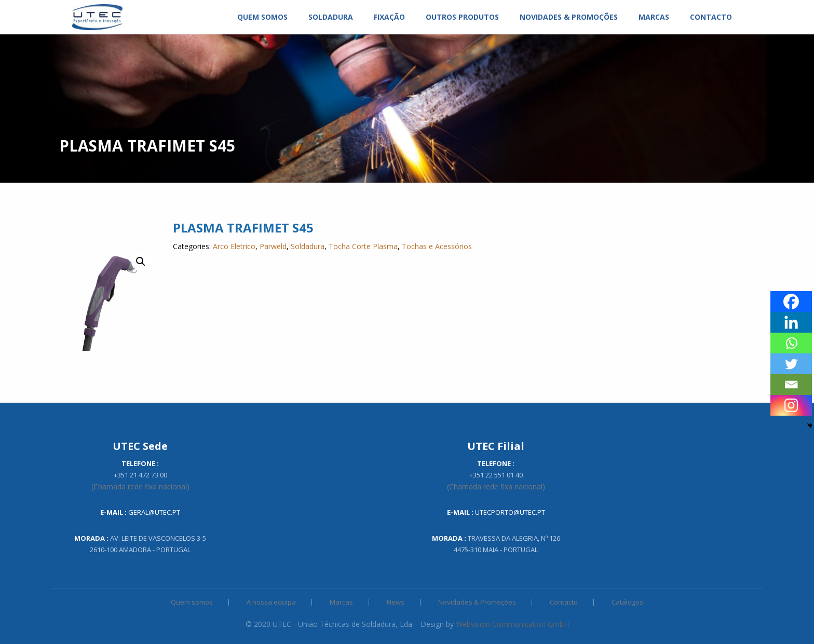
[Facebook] (791, 302)
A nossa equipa (271, 602)
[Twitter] (791, 364)
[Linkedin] (791, 322)
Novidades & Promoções (477, 602)
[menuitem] (97, 17)
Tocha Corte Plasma (363, 246)
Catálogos (627, 602)
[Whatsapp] (791, 343)
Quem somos (192, 602)
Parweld (273, 246)
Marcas (341, 602)
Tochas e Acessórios (437, 246)
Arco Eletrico (234, 246)
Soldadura (308, 246)
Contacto (564, 602)
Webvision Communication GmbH (512, 624)
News (396, 602)
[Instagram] (791, 405)
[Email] (791, 385)
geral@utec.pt (154, 512)
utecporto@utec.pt (510, 512)
